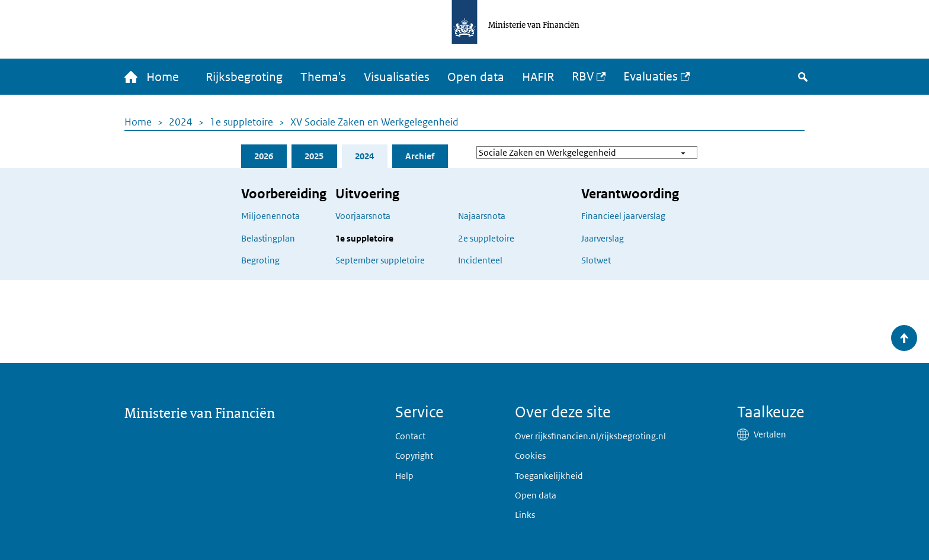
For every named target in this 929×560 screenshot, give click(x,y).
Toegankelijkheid (549, 476)
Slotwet (596, 260)
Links (525, 515)
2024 (181, 122)
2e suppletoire (486, 238)
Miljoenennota (270, 216)
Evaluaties (651, 76)
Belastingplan (268, 238)
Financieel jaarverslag (623, 216)
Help (404, 476)
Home (138, 122)
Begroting (260, 260)
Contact (410, 436)
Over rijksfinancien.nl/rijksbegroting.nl (590, 436)
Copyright (414, 456)
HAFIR (538, 77)
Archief (420, 156)
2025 (314, 156)
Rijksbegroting (244, 77)
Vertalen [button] (770, 434)
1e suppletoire (241, 122)
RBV (583, 76)
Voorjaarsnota (363, 216)
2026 (264, 156)
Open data (476, 77)
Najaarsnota (482, 216)
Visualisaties (397, 77)
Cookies (530, 456)
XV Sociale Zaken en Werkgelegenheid (374, 122)
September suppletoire (380, 260)
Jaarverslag (603, 238)
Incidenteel (480, 260)
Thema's (323, 77)
